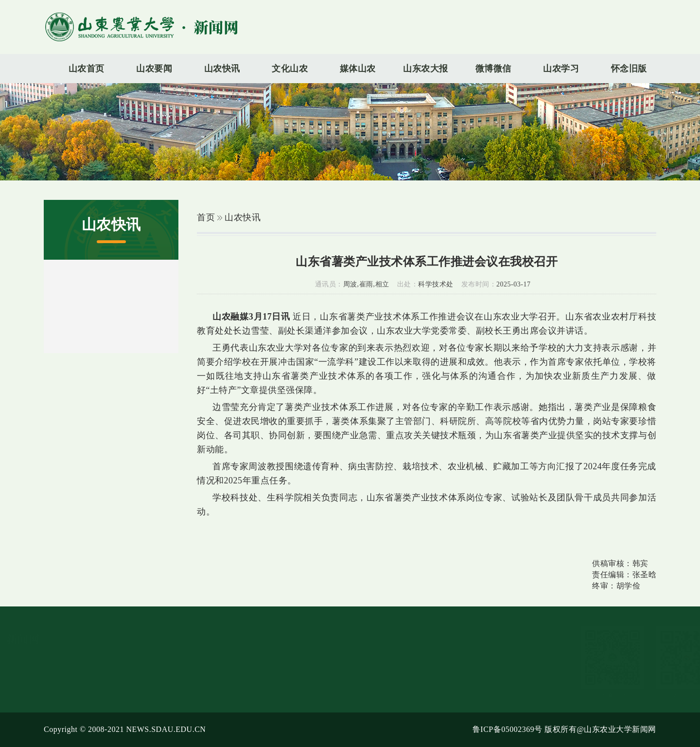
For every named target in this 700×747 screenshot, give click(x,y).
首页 (206, 217)
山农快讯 (243, 217)
